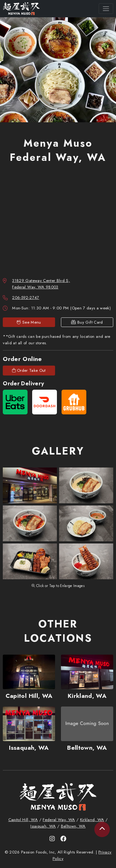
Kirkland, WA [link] (92, 820)
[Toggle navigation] (106, 8)
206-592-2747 (26, 298)
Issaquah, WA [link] (43, 826)
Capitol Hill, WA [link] (23, 820)
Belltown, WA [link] (73, 826)
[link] (21, 9)
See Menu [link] (29, 322)
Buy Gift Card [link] (87, 322)
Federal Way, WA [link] (59, 820)
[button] (30, 485)
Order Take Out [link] (29, 370)
